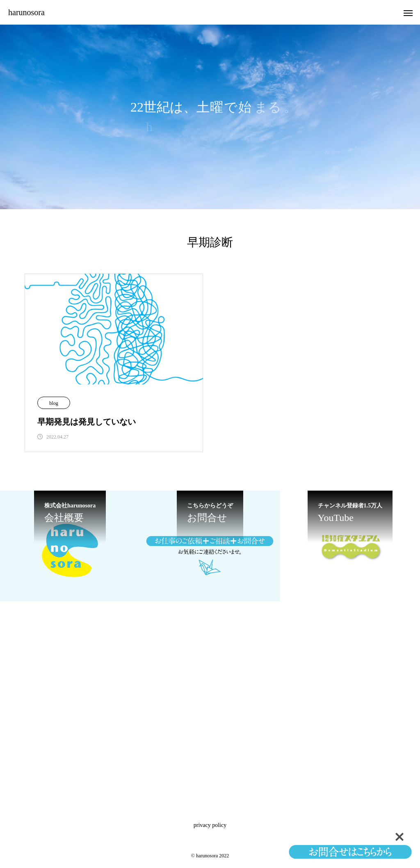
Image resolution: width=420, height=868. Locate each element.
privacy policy (210, 825)
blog (54, 403)
